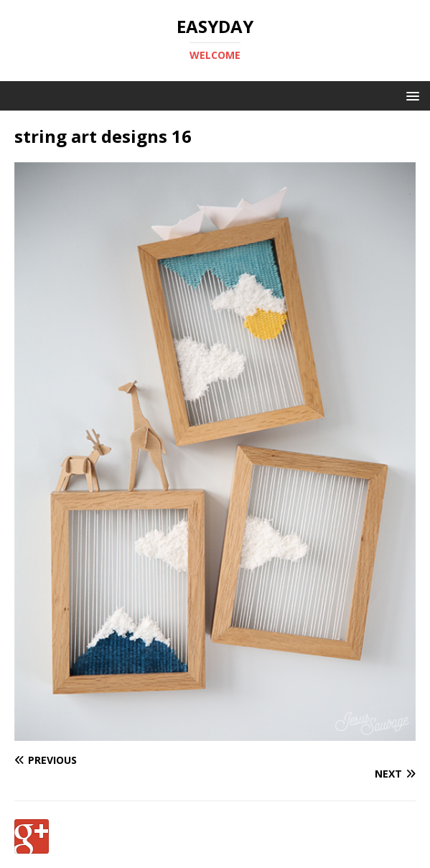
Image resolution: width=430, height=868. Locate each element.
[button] (410, 95)
